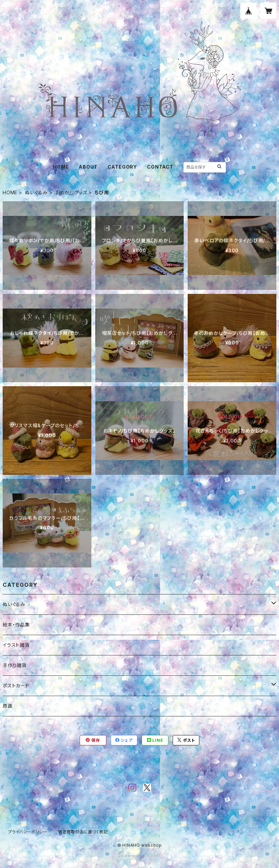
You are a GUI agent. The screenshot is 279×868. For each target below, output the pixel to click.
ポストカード (16, 686)
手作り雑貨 (15, 665)
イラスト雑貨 (16, 645)
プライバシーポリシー (28, 832)
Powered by (140, 856)
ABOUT (88, 167)
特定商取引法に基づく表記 (83, 832)
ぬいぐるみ (36, 192)
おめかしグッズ (71, 192)
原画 (8, 706)
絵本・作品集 (16, 625)
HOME (61, 167)
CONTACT (160, 167)
